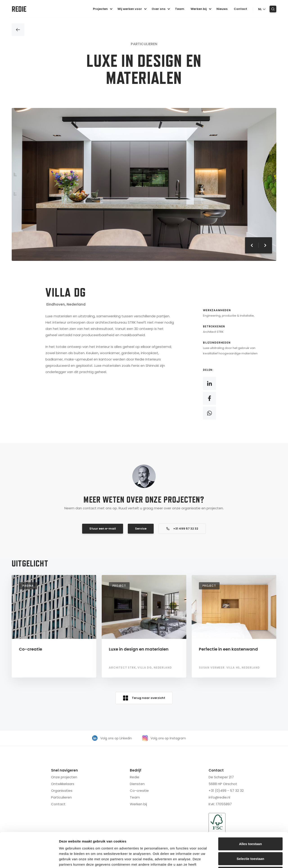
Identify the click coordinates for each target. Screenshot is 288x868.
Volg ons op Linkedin (112, 738)
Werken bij (202, 9)
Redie (19, 9)
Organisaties (62, 791)
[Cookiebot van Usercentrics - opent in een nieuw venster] (29, 859)
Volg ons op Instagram (164, 738)
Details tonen (243, 859)
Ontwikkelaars (63, 784)
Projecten (103, 9)
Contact (240, 9)
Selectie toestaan (251, 824)
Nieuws (222, 9)
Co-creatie (139, 791)
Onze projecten (64, 777)
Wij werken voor (133, 9)
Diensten (137, 784)
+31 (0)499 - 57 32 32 (226, 791)
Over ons (162, 9)
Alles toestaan (250, 809)
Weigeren (250, 838)
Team (180, 9)
